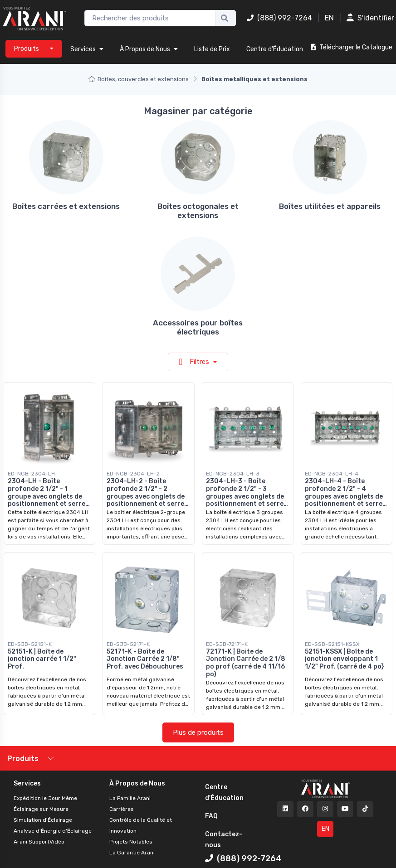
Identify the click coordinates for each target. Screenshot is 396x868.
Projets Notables (131, 842)
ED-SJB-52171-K (128, 644)
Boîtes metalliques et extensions (254, 79)
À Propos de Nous (149, 49)
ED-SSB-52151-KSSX (332, 644)
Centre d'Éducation (275, 49)
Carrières (122, 809)
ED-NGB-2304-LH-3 (233, 474)
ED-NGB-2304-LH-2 (133, 474)
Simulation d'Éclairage (43, 820)
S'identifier (370, 18)
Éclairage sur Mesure (41, 809)
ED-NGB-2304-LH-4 (332, 474)
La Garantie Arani (132, 853)
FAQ (211, 816)
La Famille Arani (130, 798)
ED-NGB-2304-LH (31, 474)
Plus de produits (198, 732)
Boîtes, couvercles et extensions (139, 79)
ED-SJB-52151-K (30, 644)
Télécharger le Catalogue (352, 47)
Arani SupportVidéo (39, 842)
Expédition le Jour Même (45, 798)
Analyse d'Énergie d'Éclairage (53, 831)
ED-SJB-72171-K (227, 644)
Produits (23, 759)
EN (329, 18)
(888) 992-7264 (279, 18)
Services (87, 49)
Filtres (195, 362)
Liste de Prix (212, 49)
